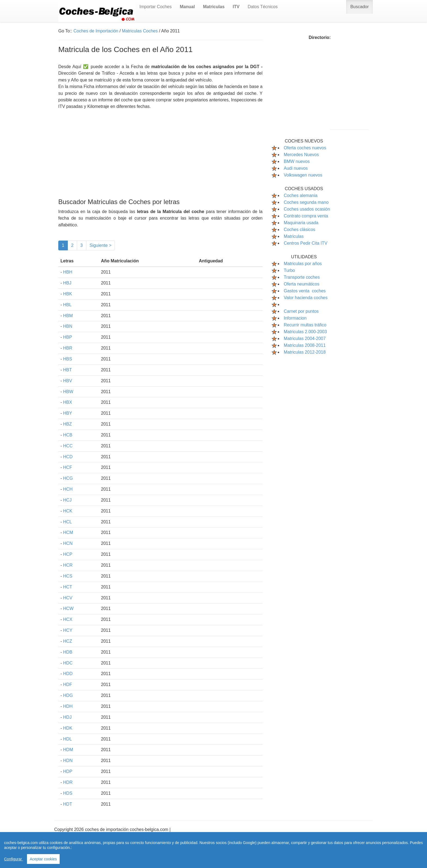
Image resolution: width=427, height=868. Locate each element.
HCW (68, 608)
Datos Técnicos (263, 7)
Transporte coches (302, 277)
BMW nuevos (297, 161)
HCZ (68, 641)
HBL (67, 305)
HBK (68, 294)
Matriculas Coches (140, 31)
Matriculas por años (303, 264)
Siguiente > (101, 245)
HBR (68, 348)
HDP (68, 771)
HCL (68, 522)
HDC (68, 663)
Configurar (13, 859)
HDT (68, 804)
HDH (68, 706)
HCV (68, 598)
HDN (68, 761)
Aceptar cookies (43, 859)
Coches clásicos (300, 230)
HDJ (67, 717)
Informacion (295, 318)
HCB (68, 435)
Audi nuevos (296, 168)
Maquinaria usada (301, 223)
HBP (68, 337)
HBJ (67, 283)
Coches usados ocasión (307, 209)
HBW (68, 392)
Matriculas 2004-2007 (305, 339)
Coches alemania (301, 195)
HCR (68, 565)
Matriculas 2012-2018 (305, 352)
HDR (68, 782)
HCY (68, 630)
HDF (68, 685)
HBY (68, 413)
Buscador (359, 7)
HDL (68, 739)
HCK (68, 511)
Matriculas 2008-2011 (305, 345)
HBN (68, 326)
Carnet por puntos (301, 311)
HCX (68, 619)
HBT (68, 370)
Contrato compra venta (306, 216)
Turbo (289, 270)
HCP (68, 554)
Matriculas (294, 236)
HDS (68, 793)
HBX (68, 402)
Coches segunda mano (306, 202)
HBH (68, 272)
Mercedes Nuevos (301, 155)
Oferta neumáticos (302, 284)
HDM (68, 750)
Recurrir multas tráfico (305, 325)
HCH (68, 489)
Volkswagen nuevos (303, 175)
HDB (68, 652)
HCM (68, 532)
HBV (68, 381)
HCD (68, 457)
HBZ (68, 424)
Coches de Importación (96, 31)
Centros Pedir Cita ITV (306, 243)
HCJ (67, 500)
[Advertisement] (160, 148)
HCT (68, 587)
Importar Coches (155, 7)
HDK (68, 728)
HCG (68, 478)
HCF (68, 467)
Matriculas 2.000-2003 (305, 332)
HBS (68, 359)
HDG (68, 695)
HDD (68, 674)
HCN (68, 543)
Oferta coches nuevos (305, 148)
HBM (68, 316)
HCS (68, 576)
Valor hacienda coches (306, 298)
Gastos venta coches (305, 291)
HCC (68, 446)
